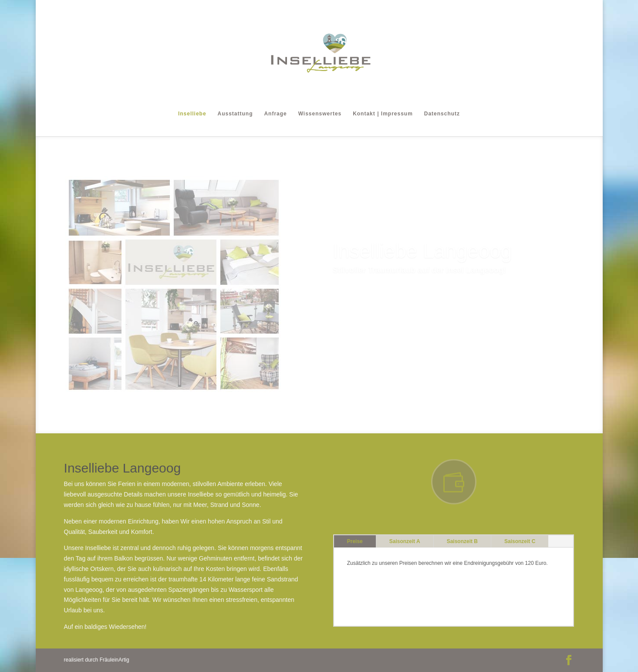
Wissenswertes (320, 114)
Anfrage (275, 114)
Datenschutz (442, 114)
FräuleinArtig (115, 660)
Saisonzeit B (462, 541)
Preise (355, 541)
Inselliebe (192, 114)
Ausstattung (235, 114)
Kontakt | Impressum (383, 114)
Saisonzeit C (520, 541)
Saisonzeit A (405, 541)
